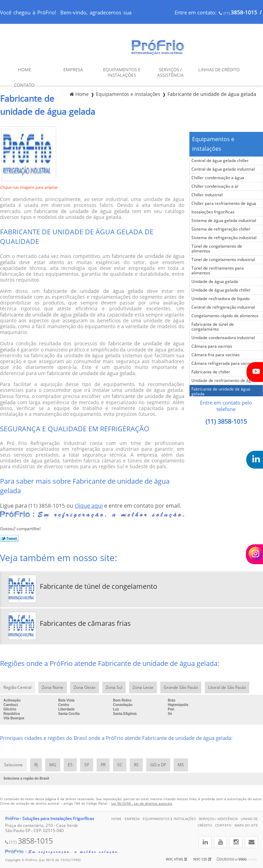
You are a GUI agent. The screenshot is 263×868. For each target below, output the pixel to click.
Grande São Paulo (181, 687)
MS (181, 765)
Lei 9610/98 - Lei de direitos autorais (142, 803)
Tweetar (9, 538)
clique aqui (89, 506)
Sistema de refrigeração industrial (224, 238)
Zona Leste (143, 687)
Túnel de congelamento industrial (223, 260)
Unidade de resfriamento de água (224, 381)
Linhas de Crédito (219, 70)
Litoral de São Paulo (227, 687)
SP (87, 765)
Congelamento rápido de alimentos (225, 316)
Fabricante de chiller (211, 372)
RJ (36, 765)
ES (70, 765)
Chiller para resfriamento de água (224, 203)
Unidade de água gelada (215, 282)
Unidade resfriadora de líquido (221, 299)
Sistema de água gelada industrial (224, 221)
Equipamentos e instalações (213, 144)
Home (24, 70)
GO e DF (158, 765)
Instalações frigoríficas (213, 212)
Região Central (17, 687)
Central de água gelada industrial (223, 169)
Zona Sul (114, 687)
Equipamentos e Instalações (122, 73)
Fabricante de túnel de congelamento (213, 327)
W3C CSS (202, 859)
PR (103, 765)
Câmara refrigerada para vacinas (223, 363)
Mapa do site (246, 825)
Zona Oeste (85, 687)
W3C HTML (176, 859)
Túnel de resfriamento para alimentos (218, 271)
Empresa (73, 70)
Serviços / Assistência (170, 73)
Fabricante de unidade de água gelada (221, 392)
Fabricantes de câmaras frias (85, 623)
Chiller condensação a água (218, 178)
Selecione (13, 765)
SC (120, 765)
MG (53, 765)
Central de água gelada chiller (220, 161)
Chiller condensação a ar (215, 186)
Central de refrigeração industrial (223, 307)
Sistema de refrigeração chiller (221, 229)
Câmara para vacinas (212, 346)
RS (136, 765)
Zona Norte (53, 687)
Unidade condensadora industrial (223, 338)
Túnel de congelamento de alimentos (217, 249)
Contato (24, 85)
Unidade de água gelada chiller (221, 290)
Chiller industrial (207, 195)
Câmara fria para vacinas (216, 355)
